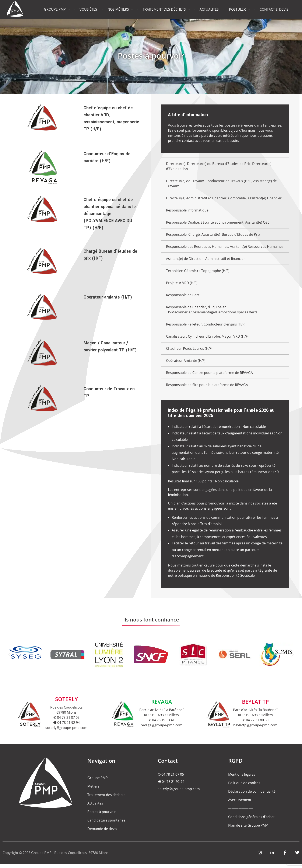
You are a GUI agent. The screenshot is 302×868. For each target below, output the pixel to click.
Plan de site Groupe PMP (248, 830)
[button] (9, 659)
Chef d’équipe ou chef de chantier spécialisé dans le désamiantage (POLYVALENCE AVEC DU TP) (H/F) (110, 214)
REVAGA (162, 706)
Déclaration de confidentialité (252, 796)
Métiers (93, 790)
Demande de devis (102, 833)
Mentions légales (242, 779)
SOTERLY (66, 703)
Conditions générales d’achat (251, 821)
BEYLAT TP (255, 706)
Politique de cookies (244, 787)
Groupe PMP (98, 782)
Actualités (95, 807)
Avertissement (240, 804)
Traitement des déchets (106, 799)
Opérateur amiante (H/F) (108, 297)
